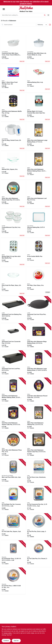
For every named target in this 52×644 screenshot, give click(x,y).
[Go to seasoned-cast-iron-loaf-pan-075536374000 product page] (13, 364)
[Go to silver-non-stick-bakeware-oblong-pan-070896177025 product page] (39, 418)
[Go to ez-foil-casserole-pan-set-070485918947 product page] (39, 500)
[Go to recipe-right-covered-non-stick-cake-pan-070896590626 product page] (39, 107)
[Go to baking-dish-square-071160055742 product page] (13, 165)
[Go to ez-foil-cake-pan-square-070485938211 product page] (13, 527)
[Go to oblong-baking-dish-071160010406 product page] (39, 78)
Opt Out (16, 641)
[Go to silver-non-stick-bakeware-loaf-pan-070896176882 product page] (39, 195)
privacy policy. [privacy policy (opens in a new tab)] (8, 633)
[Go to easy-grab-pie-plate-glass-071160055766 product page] (13, 282)
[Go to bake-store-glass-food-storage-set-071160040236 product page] (13, 78)
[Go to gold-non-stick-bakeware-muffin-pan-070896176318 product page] (13, 107)
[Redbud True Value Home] (26, 8)
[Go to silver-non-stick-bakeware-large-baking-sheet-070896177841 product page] (39, 137)
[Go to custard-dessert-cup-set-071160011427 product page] (13, 223)
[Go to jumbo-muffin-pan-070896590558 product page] (39, 253)
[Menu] (4, 9)
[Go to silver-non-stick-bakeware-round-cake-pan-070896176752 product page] (13, 195)
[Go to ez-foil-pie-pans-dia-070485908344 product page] (13, 581)
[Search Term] (24, 15)
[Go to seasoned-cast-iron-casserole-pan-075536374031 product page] (13, 337)
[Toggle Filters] (50, 25)
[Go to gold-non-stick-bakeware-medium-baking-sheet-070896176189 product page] (13, 391)
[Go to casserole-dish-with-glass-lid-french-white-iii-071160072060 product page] (39, 49)
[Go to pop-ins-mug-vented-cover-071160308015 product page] (13, 137)
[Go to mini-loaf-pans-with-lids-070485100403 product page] (13, 472)
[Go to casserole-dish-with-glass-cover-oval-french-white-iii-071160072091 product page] (13, 49)
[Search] (45, 15)
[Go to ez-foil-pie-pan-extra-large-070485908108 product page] (39, 527)
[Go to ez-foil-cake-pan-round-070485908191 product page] (39, 554)
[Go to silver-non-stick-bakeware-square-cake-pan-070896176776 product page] (39, 445)
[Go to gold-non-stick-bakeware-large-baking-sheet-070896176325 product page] (39, 364)
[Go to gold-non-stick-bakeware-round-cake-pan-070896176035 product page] (39, 391)
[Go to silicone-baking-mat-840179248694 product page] (39, 223)
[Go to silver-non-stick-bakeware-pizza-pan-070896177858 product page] (13, 445)
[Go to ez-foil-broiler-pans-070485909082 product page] (13, 554)
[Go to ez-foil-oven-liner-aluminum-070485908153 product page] (39, 472)
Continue (6, 641)
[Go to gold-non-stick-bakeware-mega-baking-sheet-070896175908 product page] (39, 337)
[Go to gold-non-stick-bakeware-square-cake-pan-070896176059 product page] (13, 418)
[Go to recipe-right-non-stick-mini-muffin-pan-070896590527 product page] (13, 253)
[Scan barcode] (48, 15)
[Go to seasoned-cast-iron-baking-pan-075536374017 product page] (13, 310)
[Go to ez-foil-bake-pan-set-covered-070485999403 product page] (13, 500)
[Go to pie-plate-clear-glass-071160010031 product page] (39, 282)
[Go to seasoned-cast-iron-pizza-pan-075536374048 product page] (39, 310)
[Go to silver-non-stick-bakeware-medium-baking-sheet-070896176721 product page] (39, 165)
